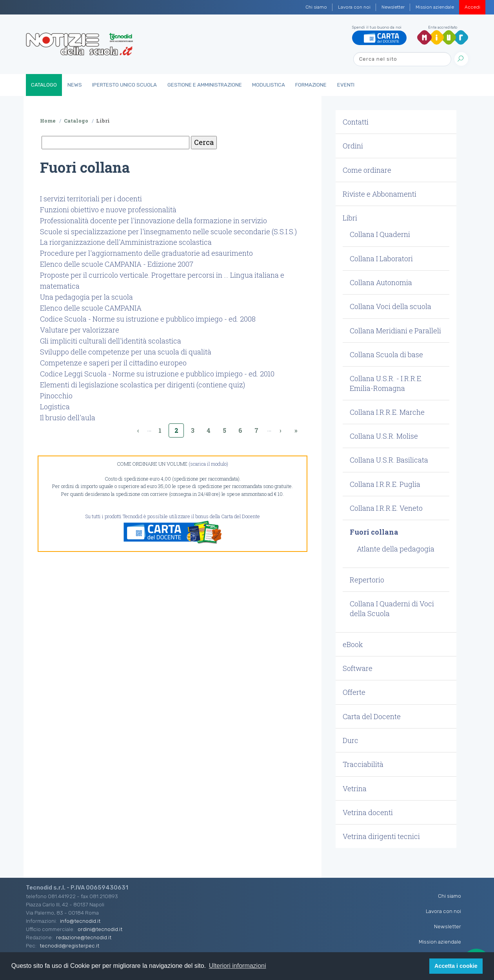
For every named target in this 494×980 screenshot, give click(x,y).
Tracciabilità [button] (363, 764)
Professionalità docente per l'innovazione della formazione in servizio (153, 221)
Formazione (311, 85)
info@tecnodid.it (80, 921)
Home (48, 121)
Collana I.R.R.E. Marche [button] (387, 412)
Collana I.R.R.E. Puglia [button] (385, 484)
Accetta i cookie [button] (456, 966)
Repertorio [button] (367, 580)
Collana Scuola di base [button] (386, 354)
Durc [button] (351, 740)
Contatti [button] (356, 122)
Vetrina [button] (355, 788)
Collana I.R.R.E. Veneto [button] (386, 508)
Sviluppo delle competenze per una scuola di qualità (126, 352)
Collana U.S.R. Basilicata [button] (389, 460)
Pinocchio (56, 396)
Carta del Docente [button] (372, 716)
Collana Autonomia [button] (381, 282)
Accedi (472, 7)
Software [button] (358, 668)
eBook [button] (353, 644)
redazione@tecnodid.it (84, 937)
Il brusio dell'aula (68, 418)
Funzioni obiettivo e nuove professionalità (108, 210)
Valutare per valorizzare (80, 330)
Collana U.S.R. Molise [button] (384, 436)
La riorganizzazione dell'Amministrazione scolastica (126, 242)
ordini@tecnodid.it (100, 929)
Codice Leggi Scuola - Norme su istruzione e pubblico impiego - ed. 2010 (157, 374)
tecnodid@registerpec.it (69, 946)
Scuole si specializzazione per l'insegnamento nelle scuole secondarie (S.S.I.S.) (168, 231)
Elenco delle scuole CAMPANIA (91, 308)
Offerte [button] (354, 692)
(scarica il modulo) (208, 464)
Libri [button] (350, 218)
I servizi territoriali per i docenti (91, 199)
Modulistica (269, 85)
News (75, 85)
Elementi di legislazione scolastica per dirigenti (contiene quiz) (143, 385)
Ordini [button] (353, 146)
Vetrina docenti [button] (368, 812)
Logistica (55, 407)
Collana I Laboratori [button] (381, 259)
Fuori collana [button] (374, 532)
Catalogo (44, 85)
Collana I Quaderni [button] (380, 234)
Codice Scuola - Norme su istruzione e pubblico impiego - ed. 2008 (148, 319)
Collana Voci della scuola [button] (390, 306)
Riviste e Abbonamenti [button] (380, 194)
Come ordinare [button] (367, 170)
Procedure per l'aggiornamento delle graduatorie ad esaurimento (146, 253)
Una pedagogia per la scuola (86, 297)
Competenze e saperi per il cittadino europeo (113, 363)
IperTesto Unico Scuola (124, 85)
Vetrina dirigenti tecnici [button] (381, 836)
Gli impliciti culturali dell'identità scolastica (111, 341)
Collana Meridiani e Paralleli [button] (395, 331)
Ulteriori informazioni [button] (238, 966)
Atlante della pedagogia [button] (396, 549)
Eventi (346, 85)
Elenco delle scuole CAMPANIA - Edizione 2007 (117, 264)
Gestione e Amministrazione (205, 85)
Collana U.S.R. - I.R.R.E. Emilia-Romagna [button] (386, 383)
